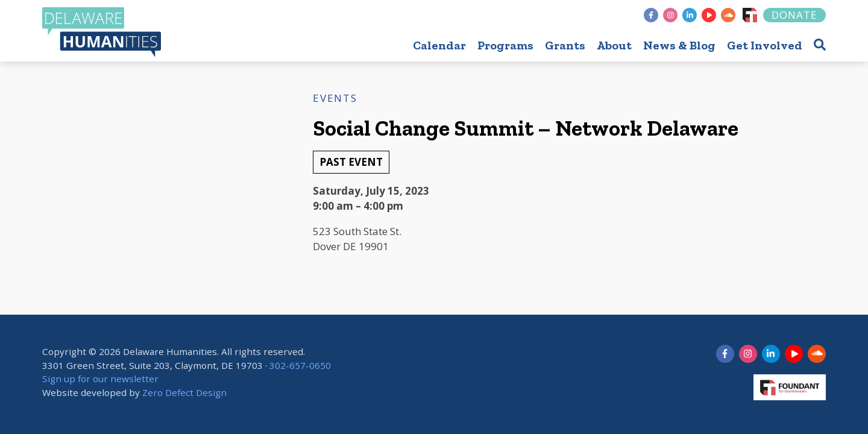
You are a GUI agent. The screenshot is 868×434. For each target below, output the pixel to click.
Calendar (439, 45)
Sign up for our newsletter (100, 379)
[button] (820, 44)
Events (335, 98)
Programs (505, 45)
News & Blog (679, 45)
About (614, 45)
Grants (565, 45)
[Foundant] (750, 15)
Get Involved (765, 45)
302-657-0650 (300, 365)
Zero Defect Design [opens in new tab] (184, 392)
